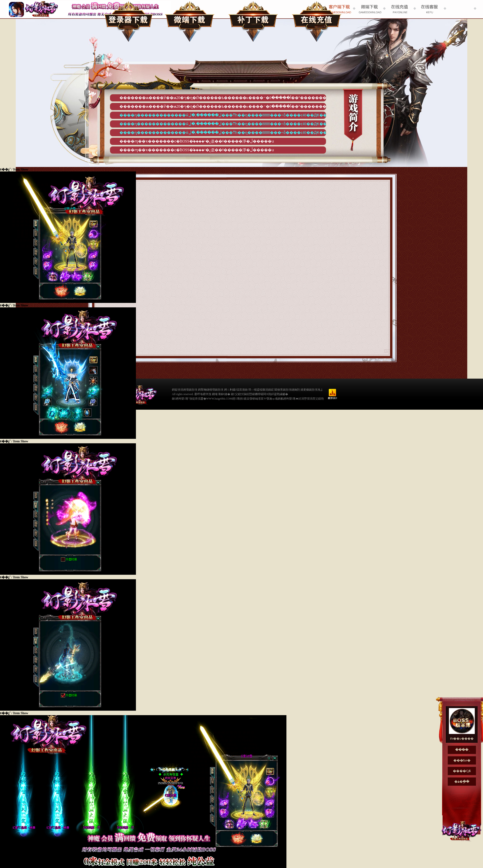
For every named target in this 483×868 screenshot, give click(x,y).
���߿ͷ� (462, 760)
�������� (253, 21)
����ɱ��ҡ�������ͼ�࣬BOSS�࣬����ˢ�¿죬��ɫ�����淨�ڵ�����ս (197, 141)
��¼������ (129, 21)
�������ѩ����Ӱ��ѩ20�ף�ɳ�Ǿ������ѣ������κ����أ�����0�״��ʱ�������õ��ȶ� (223, 98)
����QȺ (462, 771)
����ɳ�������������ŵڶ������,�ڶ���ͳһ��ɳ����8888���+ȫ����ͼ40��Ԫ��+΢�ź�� (223, 115)
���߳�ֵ (317, 21)
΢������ (190, 21)
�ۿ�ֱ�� (462, 782)
